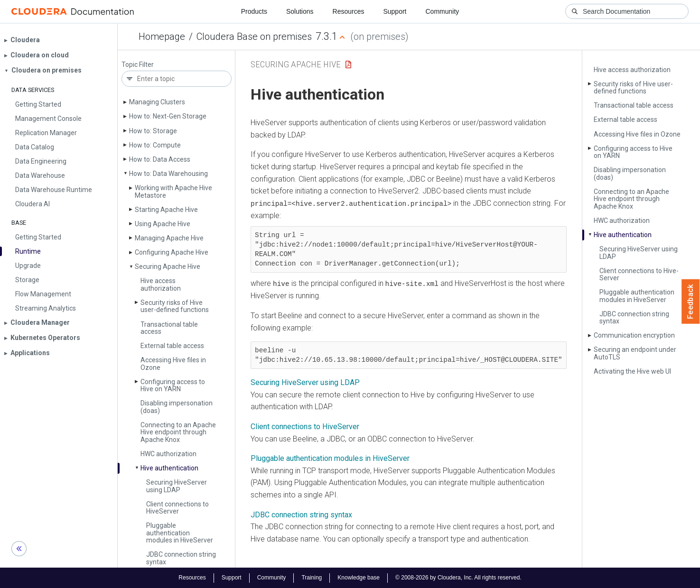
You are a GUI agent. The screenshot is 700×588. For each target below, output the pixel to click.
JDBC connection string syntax (181, 558)
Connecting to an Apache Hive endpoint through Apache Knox (178, 432)
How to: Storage (153, 131)
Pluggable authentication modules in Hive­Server (180, 533)
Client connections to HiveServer (305, 426)
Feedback (691, 302)
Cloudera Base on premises (254, 37)
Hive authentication (169, 468)
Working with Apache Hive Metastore (173, 191)
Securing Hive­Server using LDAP (177, 486)
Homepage (162, 37)
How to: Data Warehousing (168, 174)
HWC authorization (168, 454)
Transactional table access (169, 328)
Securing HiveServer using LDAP (305, 382)
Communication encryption (634, 335)
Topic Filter (138, 65)
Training (312, 578)
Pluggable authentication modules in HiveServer (330, 458)
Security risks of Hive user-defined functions (175, 306)
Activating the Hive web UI (632, 371)
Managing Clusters (157, 102)
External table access (172, 346)
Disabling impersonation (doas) (177, 407)
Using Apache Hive (163, 224)
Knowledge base (359, 578)
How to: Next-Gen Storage (168, 116)
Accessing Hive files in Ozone (173, 363)
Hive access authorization (161, 284)
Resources (349, 11)
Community (443, 11)
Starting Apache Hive (166, 210)
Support (395, 11)
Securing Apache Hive (168, 266)
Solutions (300, 11)
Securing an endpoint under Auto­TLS (635, 353)
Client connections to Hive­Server (177, 508)
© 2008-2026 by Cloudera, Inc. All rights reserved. (458, 578)
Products (254, 11)
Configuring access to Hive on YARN (173, 385)
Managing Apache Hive (169, 238)
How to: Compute (155, 145)
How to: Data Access (160, 159)
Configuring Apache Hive (172, 252)
